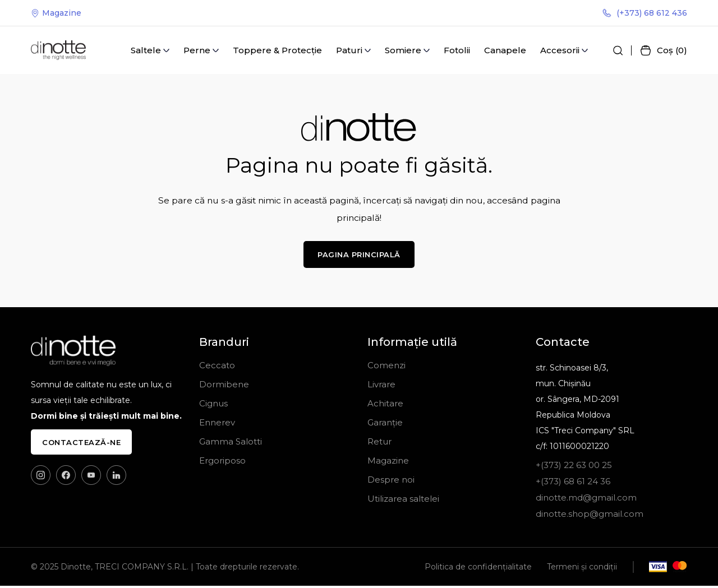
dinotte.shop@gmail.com (590, 516)
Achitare (385, 406)
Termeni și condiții (582, 569)
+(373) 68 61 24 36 (573, 483)
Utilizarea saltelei (403, 501)
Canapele (505, 51)
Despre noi (391, 482)
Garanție (385, 425)
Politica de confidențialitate (478, 569)
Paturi (349, 51)
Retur (379, 444)
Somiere (403, 51)
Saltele (146, 51)
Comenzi (386, 367)
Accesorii (560, 51)
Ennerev (217, 425)
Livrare (381, 386)
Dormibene (224, 386)
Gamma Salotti (231, 444)
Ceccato (217, 367)
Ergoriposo (222, 463)
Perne (197, 51)
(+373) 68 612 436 (645, 13)
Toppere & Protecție (277, 51)
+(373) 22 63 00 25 (574, 467)
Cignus (213, 406)
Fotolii (457, 51)
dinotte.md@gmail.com (586, 500)
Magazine (56, 13)
